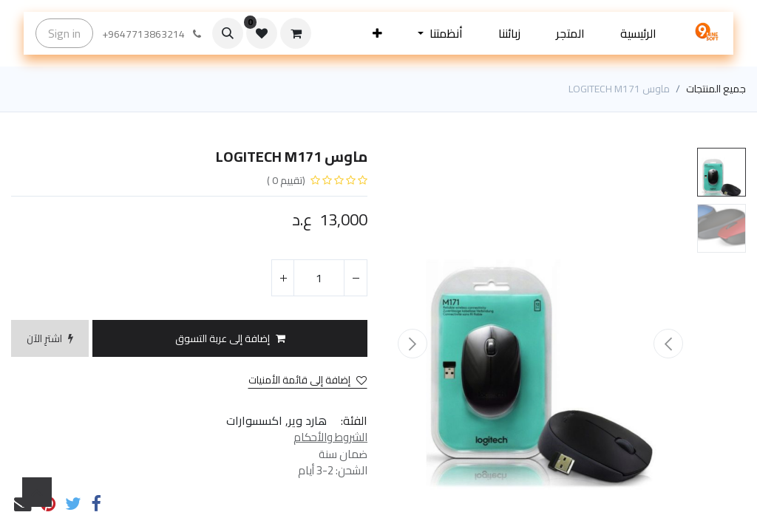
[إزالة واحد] (356, 278)
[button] (377, 33)
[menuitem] (638, 33)
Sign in (64, 33)
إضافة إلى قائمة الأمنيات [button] (308, 380)
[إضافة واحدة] (283, 278)
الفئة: (354, 420)
